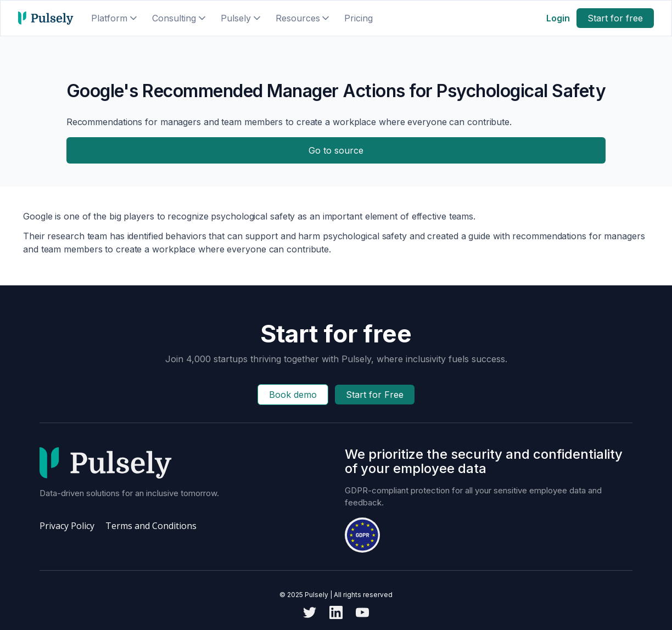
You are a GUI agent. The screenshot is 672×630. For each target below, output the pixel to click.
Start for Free (375, 395)
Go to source (336, 150)
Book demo (293, 395)
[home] (46, 18)
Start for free (615, 18)
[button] (115, 18)
